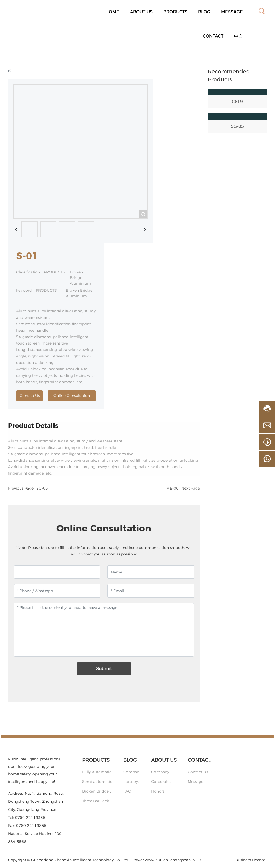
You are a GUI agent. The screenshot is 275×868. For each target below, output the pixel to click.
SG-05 (42, 488)
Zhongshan (180, 860)
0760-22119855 (31, 826)
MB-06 (172, 488)
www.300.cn (156, 860)
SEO (197, 860)
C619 (237, 102)
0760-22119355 (30, 818)
